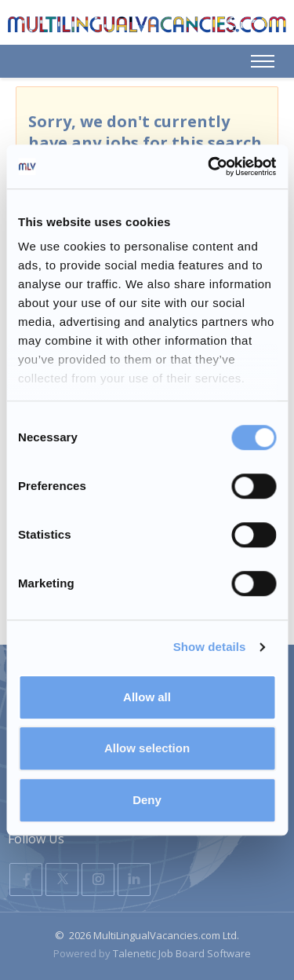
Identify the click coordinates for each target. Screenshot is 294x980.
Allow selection (147, 748)
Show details (210, 647)
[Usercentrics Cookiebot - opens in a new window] (209, 166)
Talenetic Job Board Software (182, 953)
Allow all (147, 697)
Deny (147, 800)
